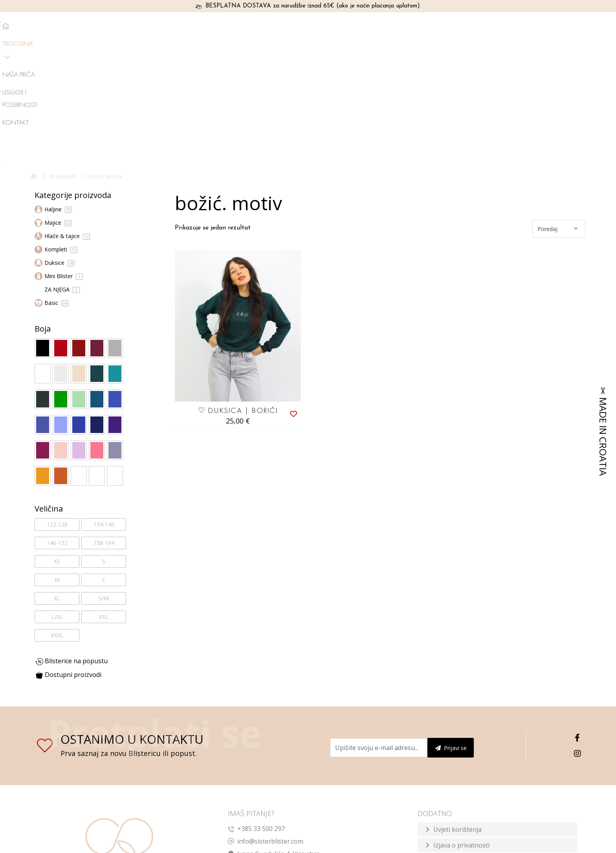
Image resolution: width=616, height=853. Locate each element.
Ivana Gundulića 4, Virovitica (274, 730)
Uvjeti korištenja (457, 706)
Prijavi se (451, 625)
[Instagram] (577, 630)
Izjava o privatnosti (461, 722)
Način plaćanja (455, 753)
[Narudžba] (559, 105)
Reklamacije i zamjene (465, 769)
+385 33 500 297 (256, 705)
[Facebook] (577, 615)
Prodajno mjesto (458, 737)
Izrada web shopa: (520, 845)
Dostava (445, 785)
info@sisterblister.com (266, 718)
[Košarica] (581, 25)
